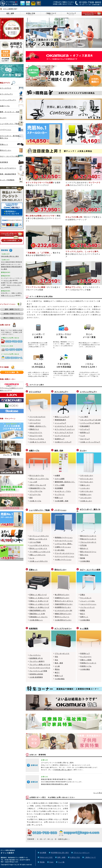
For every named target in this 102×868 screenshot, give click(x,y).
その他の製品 (85, 561)
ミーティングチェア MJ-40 (90, 423)
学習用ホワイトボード (88, 663)
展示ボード (84, 548)
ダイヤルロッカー (87, 482)
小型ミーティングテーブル (39, 479)
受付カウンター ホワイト (64, 601)
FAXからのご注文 (46, 857)
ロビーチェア (85, 439)
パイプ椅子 (84, 417)
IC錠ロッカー (85, 485)
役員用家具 (4, 162)
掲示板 (83, 558)
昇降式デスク (34, 429)
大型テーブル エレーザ (38, 485)
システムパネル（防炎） (64, 544)
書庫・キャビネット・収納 (10, 112)
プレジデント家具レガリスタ (40, 665)
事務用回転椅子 (61, 420)
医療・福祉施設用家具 (8, 174)
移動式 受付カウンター (63, 614)
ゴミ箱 (57, 666)
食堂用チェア (85, 433)
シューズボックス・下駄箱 (10, 124)
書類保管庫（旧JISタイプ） (65, 482)
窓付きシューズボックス (38, 548)
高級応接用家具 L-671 (38, 610)
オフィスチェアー (6, 94)
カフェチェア (85, 429)
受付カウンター (6, 150)
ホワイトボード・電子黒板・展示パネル (10, 137)
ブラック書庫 (60, 485)
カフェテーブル (35, 495)
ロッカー (3, 118)
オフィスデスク (6, 88)
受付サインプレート (62, 617)
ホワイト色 (8, 280)
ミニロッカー (85, 488)
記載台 (83, 595)
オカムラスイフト (36, 433)
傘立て (83, 614)
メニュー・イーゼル (87, 601)
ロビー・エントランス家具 (10, 156)
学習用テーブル (86, 666)
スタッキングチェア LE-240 (90, 420)
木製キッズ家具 (86, 660)
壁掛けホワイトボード (88, 539)
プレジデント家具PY (37, 661)
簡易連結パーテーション (64, 537)
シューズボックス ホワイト (39, 545)
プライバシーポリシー (81, 853)
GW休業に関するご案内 (63, 770)
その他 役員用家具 (36, 677)
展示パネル (84, 555)
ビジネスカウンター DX (64, 610)
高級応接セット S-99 (37, 614)
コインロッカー (86, 498)
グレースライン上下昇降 (38, 671)
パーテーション (6, 130)
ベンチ (83, 436)
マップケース (60, 495)
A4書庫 (57, 475)
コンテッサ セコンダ (62, 436)
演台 (56, 657)
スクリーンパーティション (65, 556)
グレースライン (35, 655)
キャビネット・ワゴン (63, 491)
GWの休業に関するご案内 (10, 256)
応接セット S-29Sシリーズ (39, 607)
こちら (92, 374)
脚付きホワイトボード (88, 536)
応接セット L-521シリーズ (39, 604)
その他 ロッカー (86, 501)
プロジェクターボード (88, 542)
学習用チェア (85, 654)
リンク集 (61, 862)
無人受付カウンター (62, 595)
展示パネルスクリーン (88, 552)
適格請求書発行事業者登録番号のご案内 (55, 784)
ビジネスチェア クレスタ (64, 426)
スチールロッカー (87, 475)
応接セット (4, 144)
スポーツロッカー (87, 491)
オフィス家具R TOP (10, 9)
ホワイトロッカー (87, 479)
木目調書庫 (59, 488)
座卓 (31, 498)
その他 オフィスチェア (63, 442)
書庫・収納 (59, 451)
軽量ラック (59, 498)
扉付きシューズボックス (38, 539)
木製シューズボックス (37, 555)
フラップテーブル (36, 491)
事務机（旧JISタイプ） (38, 426)
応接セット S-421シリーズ (39, 598)
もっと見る (98, 793)
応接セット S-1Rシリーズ (39, 601)
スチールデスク (35, 423)
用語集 (42, 862)
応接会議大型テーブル (37, 488)
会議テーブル (5, 106)
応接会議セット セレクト (39, 617)
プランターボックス (62, 654)
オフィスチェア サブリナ (64, 433)
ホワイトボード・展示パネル (88, 510)
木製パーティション (8, 296)
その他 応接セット (36, 620)
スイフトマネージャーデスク (40, 668)
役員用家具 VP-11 (36, 658)
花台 (56, 660)
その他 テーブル (35, 501)
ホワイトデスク (35, 420)
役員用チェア (60, 439)
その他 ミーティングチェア (90, 442)
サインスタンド (86, 598)
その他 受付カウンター (63, 620)
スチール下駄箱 (35, 542)
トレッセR (33, 482)
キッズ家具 (84, 629)
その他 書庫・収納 (62, 501)
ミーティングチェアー (8, 100)
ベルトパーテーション (88, 604)
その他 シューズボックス (39, 561)
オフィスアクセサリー (8, 168)
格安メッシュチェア (62, 417)
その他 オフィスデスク (38, 442)
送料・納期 (61, 857)
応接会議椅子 (85, 426)
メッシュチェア (61, 423)
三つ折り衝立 (60, 550)
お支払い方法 (75, 857)
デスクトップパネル (37, 439)
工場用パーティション (63, 547)
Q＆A (51, 862)
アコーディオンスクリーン (65, 553)
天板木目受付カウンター (64, 604)
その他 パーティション (63, 560)
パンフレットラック (87, 607)
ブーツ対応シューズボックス (40, 552)
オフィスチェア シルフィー (65, 429)
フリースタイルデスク (37, 417)
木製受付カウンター (62, 598)
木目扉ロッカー (86, 495)
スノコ (32, 558)
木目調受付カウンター (63, 607)
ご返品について (90, 857)
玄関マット (84, 617)
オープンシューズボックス (39, 536)
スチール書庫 (60, 479)
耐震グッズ (59, 676)
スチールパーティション (64, 541)
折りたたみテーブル (37, 475)
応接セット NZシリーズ (38, 595)
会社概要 (43, 853)
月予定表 (83, 545)
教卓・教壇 (59, 663)
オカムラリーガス (36, 436)
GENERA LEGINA (36, 674)
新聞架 (83, 610)
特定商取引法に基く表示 (60, 853)
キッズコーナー (86, 657)
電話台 (57, 669)
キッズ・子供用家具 (7, 180)
